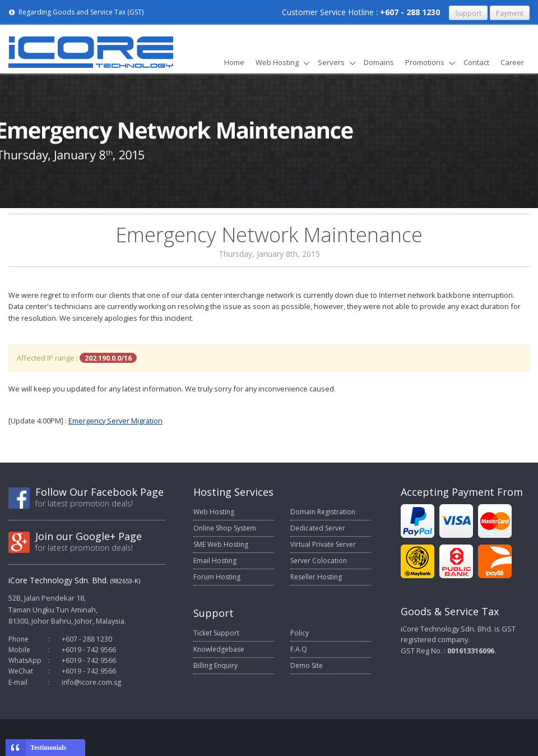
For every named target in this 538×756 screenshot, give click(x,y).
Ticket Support (216, 633)
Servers (331, 62)
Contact (476, 62)
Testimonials (48, 748)
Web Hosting (277, 62)
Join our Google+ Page (89, 536)
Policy (300, 633)
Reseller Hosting (316, 577)
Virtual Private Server (323, 544)
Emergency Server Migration (115, 421)
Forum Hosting (217, 577)
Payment (510, 13)
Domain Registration (323, 512)
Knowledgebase (219, 649)
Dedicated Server (318, 528)
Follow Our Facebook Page (99, 492)
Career (512, 62)
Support (468, 13)
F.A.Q (299, 649)
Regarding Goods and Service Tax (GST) (76, 12)
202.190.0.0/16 (108, 358)
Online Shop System (225, 528)
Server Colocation (319, 561)
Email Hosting (215, 561)
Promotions (425, 62)
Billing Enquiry (215, 665)
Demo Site (307, 665)
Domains (379, 62)
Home (234, 62)
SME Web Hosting (221, 544)
